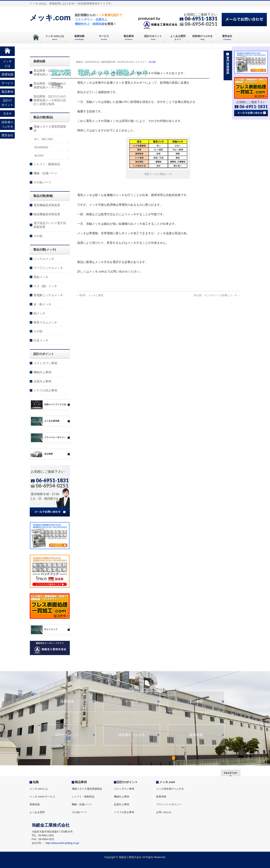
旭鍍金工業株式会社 (130, 857)
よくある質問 (37, 812)
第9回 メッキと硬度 (90, 295)
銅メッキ (39, 313)
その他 (38, 236)
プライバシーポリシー (169, 804)
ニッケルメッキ (44, 259)
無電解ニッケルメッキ (48, 295)
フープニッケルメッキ (48, 268)
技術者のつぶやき (132, 735)
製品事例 (196, 702)
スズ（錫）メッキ (45, 286)
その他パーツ (42, 182)
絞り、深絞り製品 (44, 139)
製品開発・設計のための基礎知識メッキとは (50, 72)
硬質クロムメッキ (45, 322)
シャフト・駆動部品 (47, 164)
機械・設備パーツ (45, 173)
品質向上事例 (42, 381)
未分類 (152, 62)
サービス (132, 702)
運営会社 (7, 135)
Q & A (7, 113)
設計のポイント (67, 735)
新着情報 (196, 735)
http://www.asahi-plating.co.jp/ (62, 843)
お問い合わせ (164, 812)
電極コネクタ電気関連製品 (50, 128)
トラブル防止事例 (45, 390)
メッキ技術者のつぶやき (170, 789)
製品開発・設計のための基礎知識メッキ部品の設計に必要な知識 (50, 100)
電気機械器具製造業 (47, 205)
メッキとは (7, 63)
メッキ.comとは (39, 789)
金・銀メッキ (42, 304)
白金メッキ (41, 340)
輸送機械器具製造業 (47, 214)
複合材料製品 (41, 147)
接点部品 (39, 155)
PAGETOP (231, 773)
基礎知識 (67, 702)
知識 (36, 782)
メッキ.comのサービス (42, 797)
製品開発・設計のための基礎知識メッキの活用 (50, 85)
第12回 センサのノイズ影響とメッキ (217, 295)
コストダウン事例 (45, 363)
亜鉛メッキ (41, 277)
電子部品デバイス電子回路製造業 (50, 225)
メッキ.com (50, 18)
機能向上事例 (42, 372)
